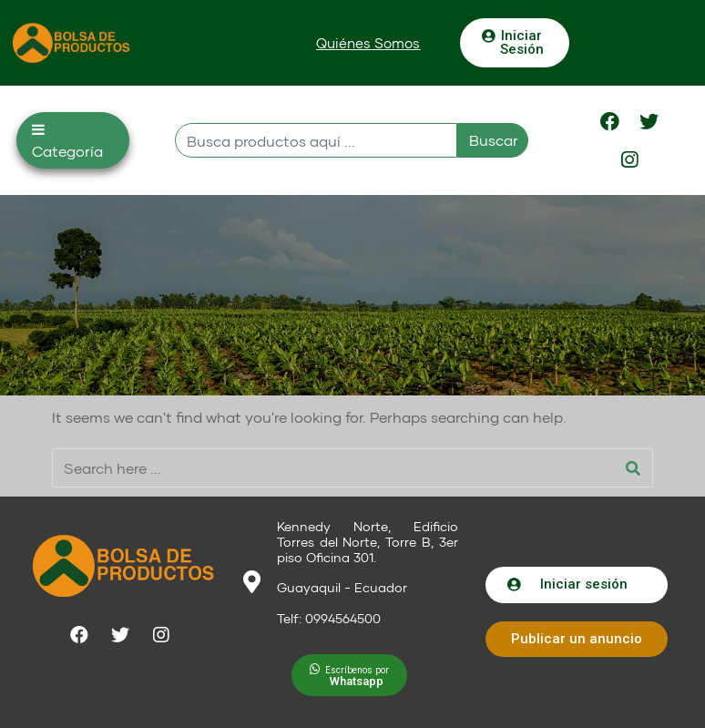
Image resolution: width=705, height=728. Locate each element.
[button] (368, 43)
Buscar (494, 140)
